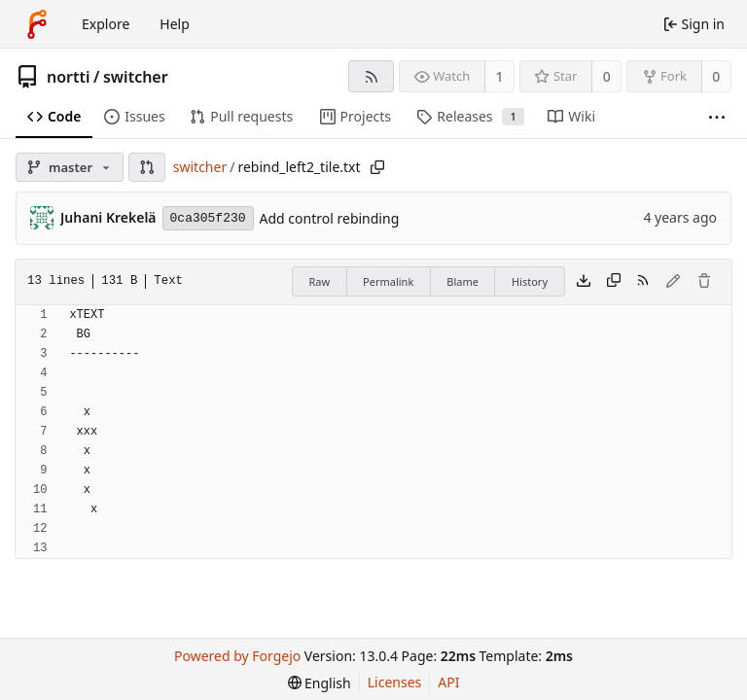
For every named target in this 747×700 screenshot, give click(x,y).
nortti (69, 77)
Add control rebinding (330, 218)
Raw (319, 281)
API (448, 682)
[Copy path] (377, 167)
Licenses (395, 682)
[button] (147, 167)
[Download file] (584, 282)
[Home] (37, 24)
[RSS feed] (371, 76)
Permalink (388, 281)
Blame (462, 281)
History (530, 281)
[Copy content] (614, 282)
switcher (136, 77)
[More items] (717, 117)
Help (175, 24)
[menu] (320, 683)
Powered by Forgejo (237, 656)
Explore (106, 24)
